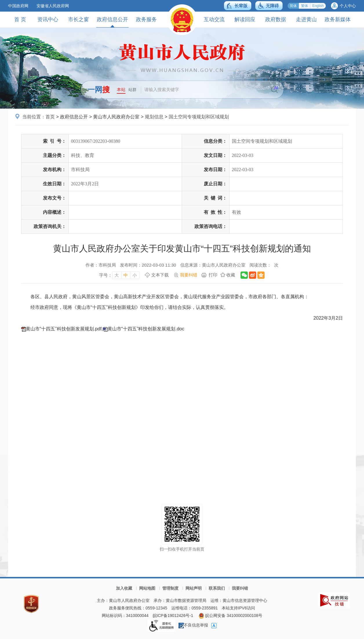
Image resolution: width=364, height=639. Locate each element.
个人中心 (348, 6)
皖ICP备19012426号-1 (173, 616)
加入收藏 (124, 588)
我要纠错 (240, 588)
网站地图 (147, 588)
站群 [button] (132, 90)
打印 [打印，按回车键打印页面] (213, 275)
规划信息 (154, 117)
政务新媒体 (338, 19)
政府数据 (276, 19)
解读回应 (245, 19)
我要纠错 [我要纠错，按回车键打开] (189, 275)
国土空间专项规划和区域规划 (199, 117)
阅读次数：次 (264, 265)
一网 (99, 90)
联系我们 (217, 588)
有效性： (215, 212)
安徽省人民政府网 (53, 6)
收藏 (231, 275)
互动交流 (214, 19)
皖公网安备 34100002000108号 (231, 616)
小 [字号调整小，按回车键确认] (135, 275)
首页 (50, 117)
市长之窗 (79, 19)
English (318, 6)
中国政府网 (18, 6)
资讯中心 (48, 19)
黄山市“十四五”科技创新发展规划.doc (146, 329)
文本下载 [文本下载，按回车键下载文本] (160, 275)
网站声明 (194, 588)
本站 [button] (121, 89)
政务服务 (146, 19)
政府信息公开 (112, 22)
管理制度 (170, 588)
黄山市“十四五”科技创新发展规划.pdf (64, 329)
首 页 (20, 19)
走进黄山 (306, 19)
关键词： (215, 198)
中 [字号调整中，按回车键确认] (126, 275)
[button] (238, 6)
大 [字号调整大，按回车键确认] (117, 275)
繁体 (305, 6)
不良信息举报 (193, 625)
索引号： (54, 141)
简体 (293, 6)
